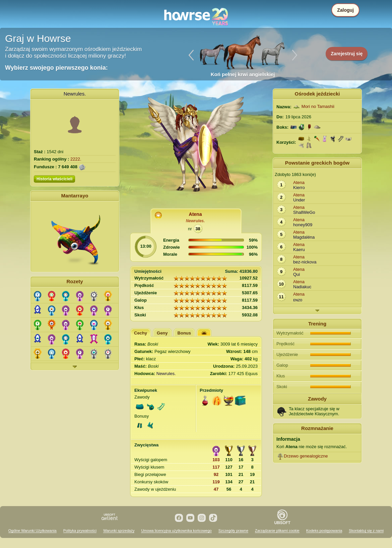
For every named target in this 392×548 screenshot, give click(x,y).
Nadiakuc (302, 287)
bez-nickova (305, 262)
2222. (76, 159)
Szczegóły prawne (233, 531)
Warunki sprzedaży (119, 531)
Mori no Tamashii (318, 106)
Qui (297, 274)
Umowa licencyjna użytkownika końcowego (176, 531)
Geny (162, 333)
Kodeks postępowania (324, 531)
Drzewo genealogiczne (306, 456)
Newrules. (75, 94)
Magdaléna (304, 237)
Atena (195, 214)
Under (299, 200)
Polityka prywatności (80, 531)
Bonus (184, 333)
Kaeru (299, 250)
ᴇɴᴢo (298, 300)
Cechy (141, 333)
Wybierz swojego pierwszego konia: (56, 68)
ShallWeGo (304, 212)
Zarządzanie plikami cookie (277, 531)
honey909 (303, 225)
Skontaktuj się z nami (366, 531)
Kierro (299, 188)
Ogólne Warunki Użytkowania (32, 531)
